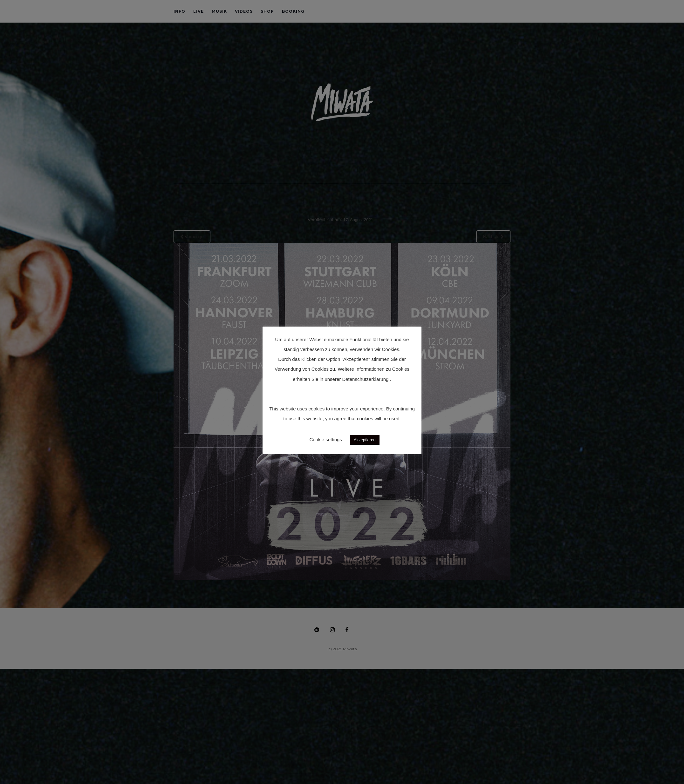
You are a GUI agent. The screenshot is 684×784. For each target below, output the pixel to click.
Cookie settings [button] (326, 439)
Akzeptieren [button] (365, 440)
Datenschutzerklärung (365, 379)
